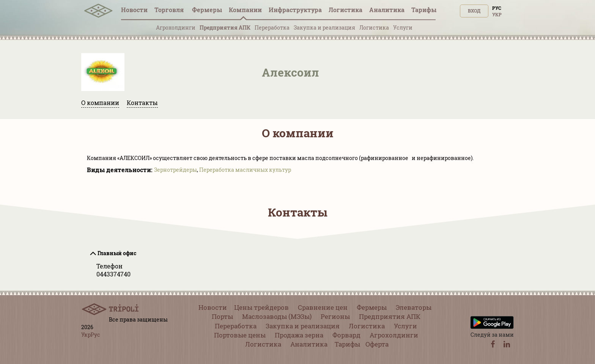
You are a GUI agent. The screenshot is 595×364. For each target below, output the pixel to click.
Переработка (272, 27)
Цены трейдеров (261, 307)
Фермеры (207, 10)
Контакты (142, 103)
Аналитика (387, 10)
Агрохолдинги (176, 27)
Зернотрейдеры (176, 170)
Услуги (403, 27)
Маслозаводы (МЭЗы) (277, 316)
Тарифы (424, 10)
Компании (245, 10)
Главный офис (117, 253)
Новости (134, 10)
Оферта (377, 344)
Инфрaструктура (295, 10)
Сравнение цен (323, 307)
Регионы (335, 316)
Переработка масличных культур (245, 170)
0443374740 (113, 274)
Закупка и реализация (324, 27)
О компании (100, 103)
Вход (474, 11)
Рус (497, 8)
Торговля (170, 10)
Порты (222, 316)
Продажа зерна (299, 335)
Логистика (346, 10)
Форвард (346, 335)
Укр (497, 14)
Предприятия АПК (225, 27)
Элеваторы (414, 307)
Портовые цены (240, 335)
